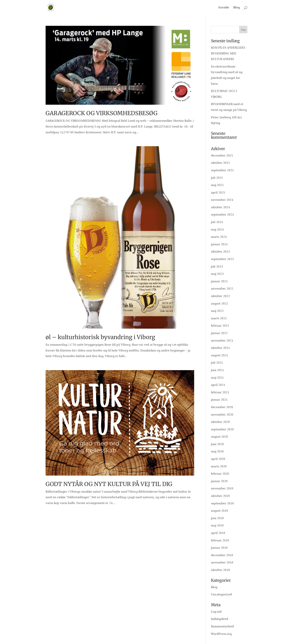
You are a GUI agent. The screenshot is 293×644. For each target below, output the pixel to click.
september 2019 (222, 503)
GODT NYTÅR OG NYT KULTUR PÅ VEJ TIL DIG (109, 484)
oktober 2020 (220, 422)
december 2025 (222, 155)
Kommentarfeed (222, 626)
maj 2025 (217, 185)
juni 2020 (217, 444)
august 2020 (219, 436)
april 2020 (218, 459)
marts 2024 (219, 237)
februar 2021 (220, 392)
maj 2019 (217, 525)
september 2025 (222, 170)
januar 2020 (219, 481)
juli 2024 (217, 222)
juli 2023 (217, 266)
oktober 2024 (220, 207)
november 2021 (222, 340)
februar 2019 (220, 540)
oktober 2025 (220, 163)
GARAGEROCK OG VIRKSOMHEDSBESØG (102, 113)
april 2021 (218, 385)
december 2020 (222, 407)
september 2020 (222, 429)
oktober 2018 (220, 570)
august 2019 (219, 511)
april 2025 (218, 192)
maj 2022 (217, 311)
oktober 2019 (220, 496)
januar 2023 (219, 281)
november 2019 (222, 488)
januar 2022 (219, 333)
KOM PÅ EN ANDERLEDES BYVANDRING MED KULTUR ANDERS (228, 53)
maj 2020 (217, 451)
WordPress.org (221, 634)
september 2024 (222, 214)
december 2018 (222, 555)
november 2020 (222, 414)
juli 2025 (217, 178)
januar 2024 (219, 244)
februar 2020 (220, 474)
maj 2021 (217, 377)
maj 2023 (217, 274)
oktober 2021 (220, 348)
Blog (237, 8)
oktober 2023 (220, 251)
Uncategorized (221, 594)
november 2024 (222, 200)
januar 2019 (219, 548)
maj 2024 (217, 229)
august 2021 (219, 355)
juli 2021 (217, 362)
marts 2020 (219, 466)
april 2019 (218, 533)
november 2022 (222, 288)
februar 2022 (220, 325)
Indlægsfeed (220, 619)
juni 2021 (217, 370)
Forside (224, 8)
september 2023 (222, 259)
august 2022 (219, 303)
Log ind (216, 611)
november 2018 (222, 562)
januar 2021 (219, 399)
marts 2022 (219, 318)
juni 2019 (217, 518)
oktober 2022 (220, 296)
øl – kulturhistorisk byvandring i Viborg (100, 337)
